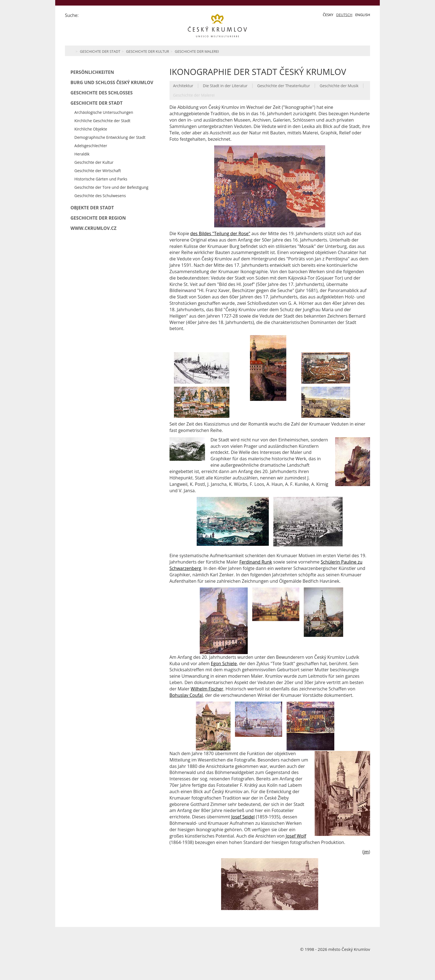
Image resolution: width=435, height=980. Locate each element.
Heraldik (82, 154)
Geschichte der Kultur (147, 51)
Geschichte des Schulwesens (100, 196)
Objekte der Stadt (92, 208)
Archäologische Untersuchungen (104, 112)
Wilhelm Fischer (207, 689)
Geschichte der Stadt (100, 51)
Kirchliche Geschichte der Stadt (102, 121)
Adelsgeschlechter (91, 146)
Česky (328, 15)
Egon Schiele (224, 664)
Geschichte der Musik (339, 86)
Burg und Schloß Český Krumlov (112, 82)
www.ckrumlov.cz (93, 228)
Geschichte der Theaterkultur (284, 86)
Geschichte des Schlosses (102, 93)
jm (366, 852)
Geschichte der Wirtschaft (98, 171)
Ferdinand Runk (256, 562)
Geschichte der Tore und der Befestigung (111, 187)
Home (71, 51)
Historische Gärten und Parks (101, 179)
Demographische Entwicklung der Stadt (110, 137)
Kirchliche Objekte (91, 129)
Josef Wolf (296, 836)
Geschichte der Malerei (197, 51)
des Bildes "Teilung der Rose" (220, 233)
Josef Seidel (243, 817)
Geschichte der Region (98, 218)
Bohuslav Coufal (186, 695)
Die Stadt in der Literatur (225, 86)
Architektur (183, 86)
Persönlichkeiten (92, 72)
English (363, 15)
